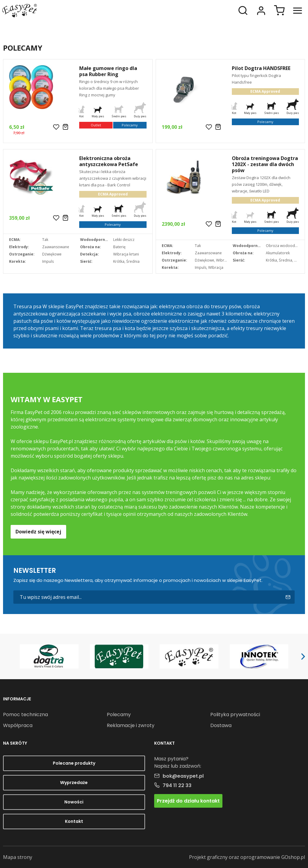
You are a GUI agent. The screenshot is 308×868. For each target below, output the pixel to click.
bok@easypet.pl (183, 776)
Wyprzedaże (74, 783)
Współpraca (18, 725)
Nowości (74, 802)
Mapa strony (18, 857)
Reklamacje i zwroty (131, 725)
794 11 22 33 (177, 785)
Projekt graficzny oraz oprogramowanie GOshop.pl (247, 857)
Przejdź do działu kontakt (188, 801)
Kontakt (74, 821)
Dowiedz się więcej (38, 532)
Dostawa (221, 725)
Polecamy (119, 714)
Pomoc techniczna (25, 714)
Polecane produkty (74, 763)
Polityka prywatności (235, 714)
